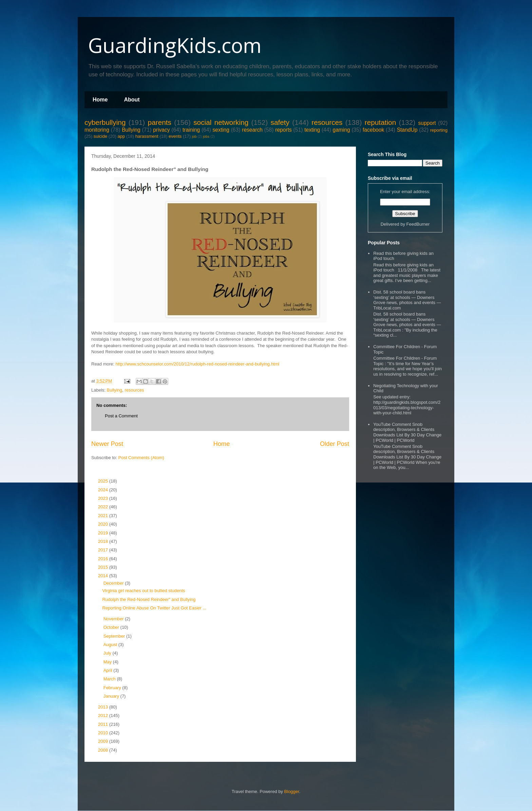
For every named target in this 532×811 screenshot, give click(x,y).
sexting (221, 130)
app (121, 136)
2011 (104, 724)
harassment (147, 136)
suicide (100, 136)
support (427, 123)
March (110, 679)
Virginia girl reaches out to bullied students (144, 591)
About (132, 100)
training (191, 130)
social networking (221, 122)
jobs (206, 137)
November (114, 619)
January (112, 696)
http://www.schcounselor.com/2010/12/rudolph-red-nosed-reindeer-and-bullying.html (198, 364)
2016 (104, 559)
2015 (104, 567)
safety (280, 122)
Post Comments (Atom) (141, 458)
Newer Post (107, 444)
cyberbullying (105, 122)
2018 (104, 541)
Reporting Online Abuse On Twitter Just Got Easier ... (154, 608)
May (108, 662)
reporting (439, 130)
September (115, 636)
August (111, 645)
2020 (104, 524)
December (114, 583)
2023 (104, 498)
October (112, 627)
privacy (161, 130)
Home (100, 100)
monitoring (97, 130)
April (109, 670)
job (194, 137)
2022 (104, 507)
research (252, 130)
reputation (381, 122)
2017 (104, 550)
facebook (373, 130)
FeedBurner (418, 224)
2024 (104, 490)
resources (327, 122)
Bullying (131, 130)
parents (160, 122)
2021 (104, 516)
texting (312, 130)
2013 (104, 707)
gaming (341, 130)
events (175, 136)
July (108, 653)
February (113, 688)
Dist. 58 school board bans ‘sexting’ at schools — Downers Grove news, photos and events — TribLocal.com (407, 300)
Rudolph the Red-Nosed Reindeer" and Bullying (149, 599)
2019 (104, 533)
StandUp (407, 130)
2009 (104, 741)
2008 (104, 750)
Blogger (292, 791)
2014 (104, 576)
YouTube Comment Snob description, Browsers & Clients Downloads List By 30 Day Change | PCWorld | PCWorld (407, 432)
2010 (104, 733)
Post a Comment (121, 416)
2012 (104, 715)
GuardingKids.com (175, 45)
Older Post (335, 444)
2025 (104, 481)
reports (283, 130)
